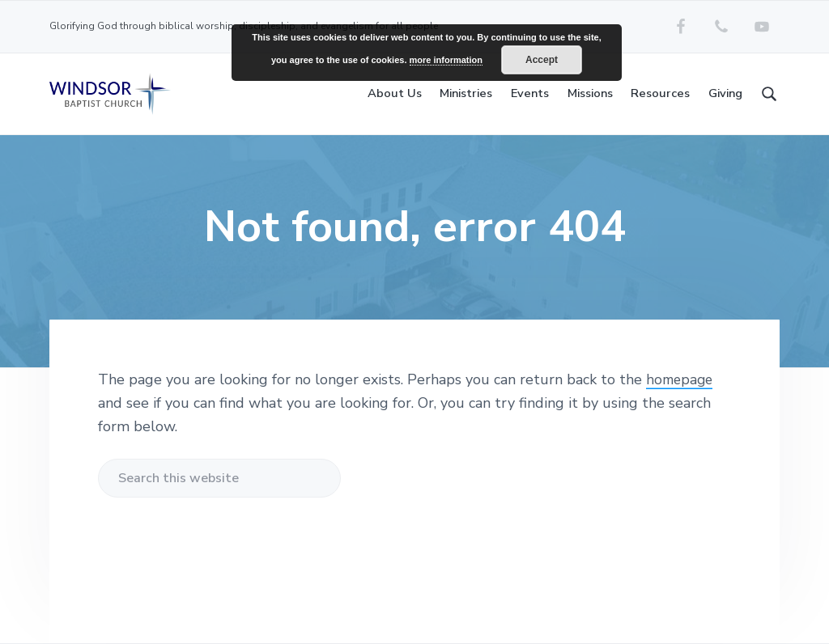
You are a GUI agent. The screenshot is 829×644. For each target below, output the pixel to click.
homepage (681, 379)
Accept (542, 60)
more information (446, 60)
